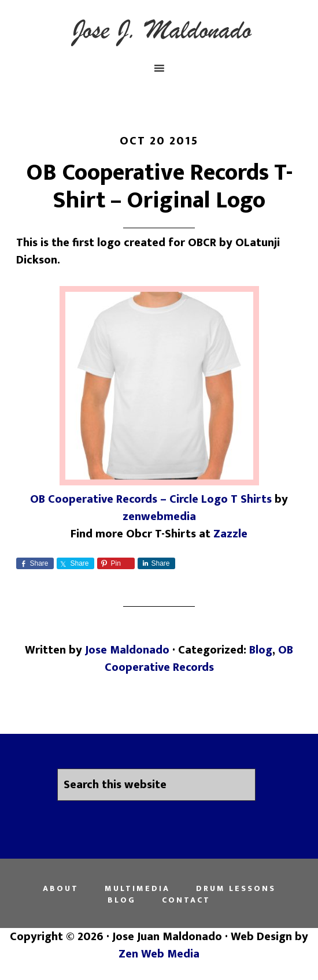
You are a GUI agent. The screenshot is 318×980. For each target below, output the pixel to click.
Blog (261, 650)
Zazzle (230, 534)
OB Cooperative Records (199, 659)
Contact (186, 900)
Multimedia (137, 889)
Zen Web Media (159, 954)
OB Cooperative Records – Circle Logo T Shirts (151, 499)
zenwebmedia (159, 517)
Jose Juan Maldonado (159, 31)
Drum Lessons (236, 889)
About (61, 889)
